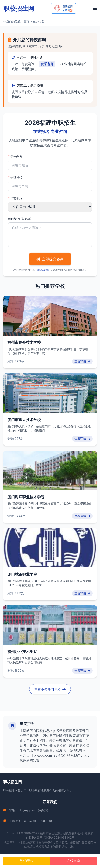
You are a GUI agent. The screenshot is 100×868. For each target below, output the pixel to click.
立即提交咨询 (50, 259)
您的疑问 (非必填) (20, 219)
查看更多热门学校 (50, 689)
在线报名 (38, 21)
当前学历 (15, 198)
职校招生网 (10, 790)
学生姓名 (15, 156)
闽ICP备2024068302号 (59, 837)
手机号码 (15, 177)
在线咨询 (73, 861)
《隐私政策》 (43, 270)
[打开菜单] (95, 8)
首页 (26, 21)
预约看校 (27, 861)
